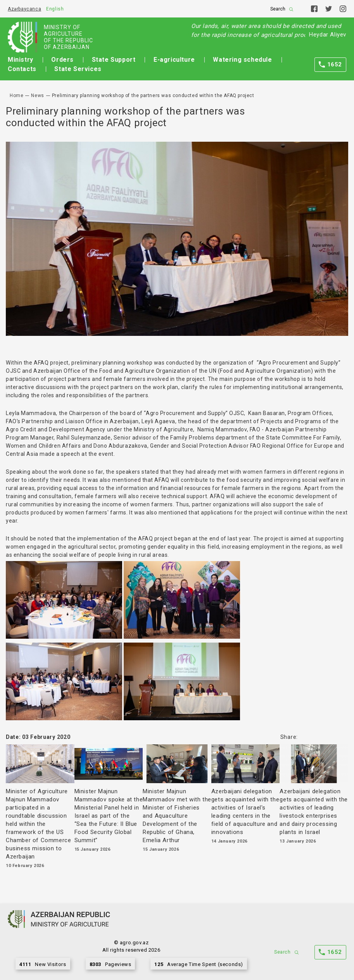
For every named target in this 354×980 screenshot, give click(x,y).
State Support (114, 60)
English (55, 9)
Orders (62, 60)
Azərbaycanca (24, 9)
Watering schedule (242, 60)
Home (16, 96)
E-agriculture (174, 60)
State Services (78, 69)
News (37, 96)
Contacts (22, 69)
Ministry (21, 60)
